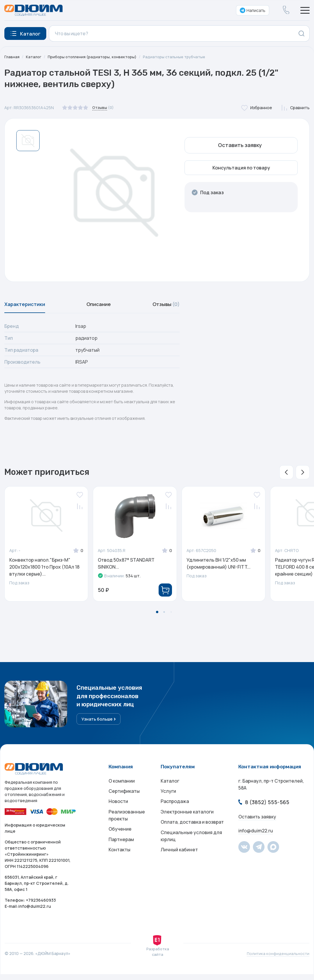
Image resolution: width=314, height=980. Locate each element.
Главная (12, 57)
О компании (122, 787)
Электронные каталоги (187, 822)
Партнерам (121, 852)
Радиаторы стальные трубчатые (182, 57)
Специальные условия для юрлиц (191, 848)
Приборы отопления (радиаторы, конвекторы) (96, 57)
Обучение (120, 840)
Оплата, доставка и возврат (192, 833)
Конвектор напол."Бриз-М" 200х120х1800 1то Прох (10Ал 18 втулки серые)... (44, 570)
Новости (118, 810)
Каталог (35, 57)
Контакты (119, 864)
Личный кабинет (179, 864)
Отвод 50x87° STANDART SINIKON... (126, 566)
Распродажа (175, 810)
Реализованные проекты (127, 825)
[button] (286, 475)
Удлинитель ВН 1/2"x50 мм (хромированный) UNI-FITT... (219, 566)
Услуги (168, 798)
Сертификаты (124, 798)
